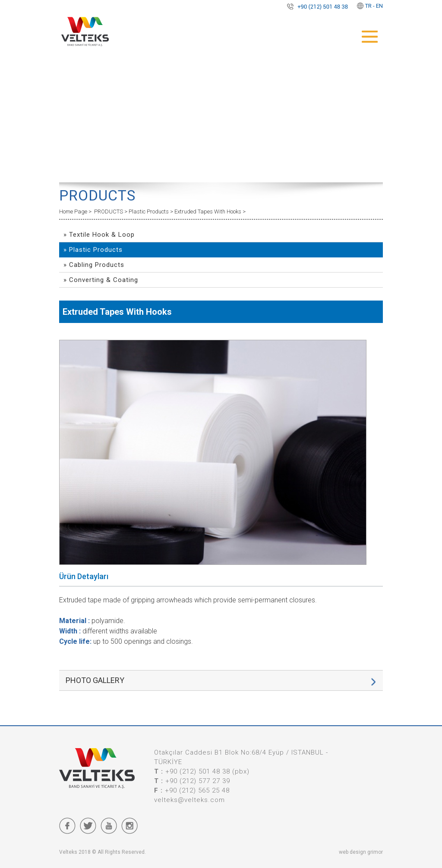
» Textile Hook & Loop (99, 235)
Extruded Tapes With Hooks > (210, 212)
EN (379, 6)
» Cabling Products (94, 265)
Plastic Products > (152, 212)
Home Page (74, 212)
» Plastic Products (93, 250)
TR (368, 6)
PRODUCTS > (111, 212)
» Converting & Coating (101, 280)
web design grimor (361, 852)
